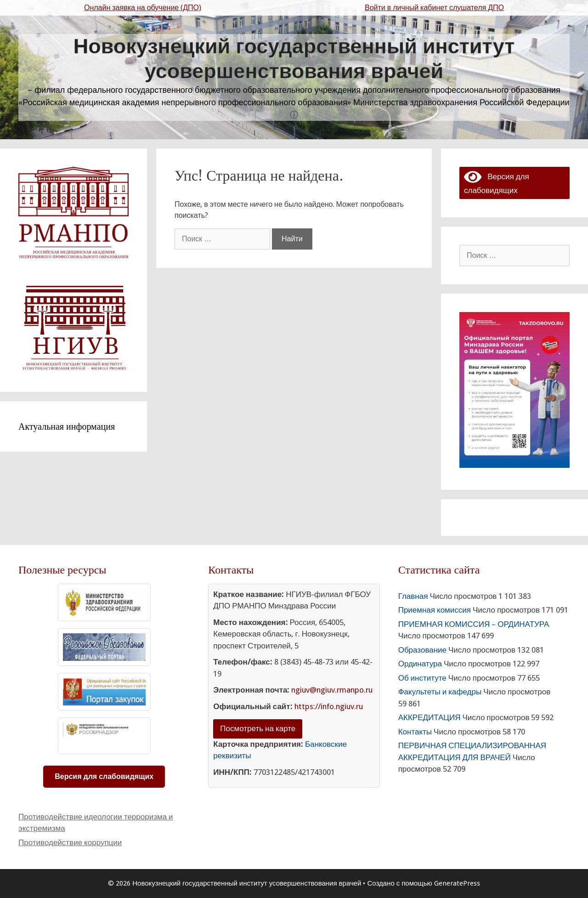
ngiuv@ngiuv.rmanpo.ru (332, 690)
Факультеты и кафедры (440, 692)
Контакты (415, 732)
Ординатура (420, 664)
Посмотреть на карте (258, 728)
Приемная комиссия (435, 610)
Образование (422, 650)
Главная (413, 596)
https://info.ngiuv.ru (329, 706)
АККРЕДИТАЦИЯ (430, 717)
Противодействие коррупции (70, 842)
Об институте (422, 678)
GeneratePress (457, 883)
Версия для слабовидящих (104, 776)
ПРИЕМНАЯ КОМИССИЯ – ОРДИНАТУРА (474, 624)
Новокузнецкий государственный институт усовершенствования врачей (294, 59)
